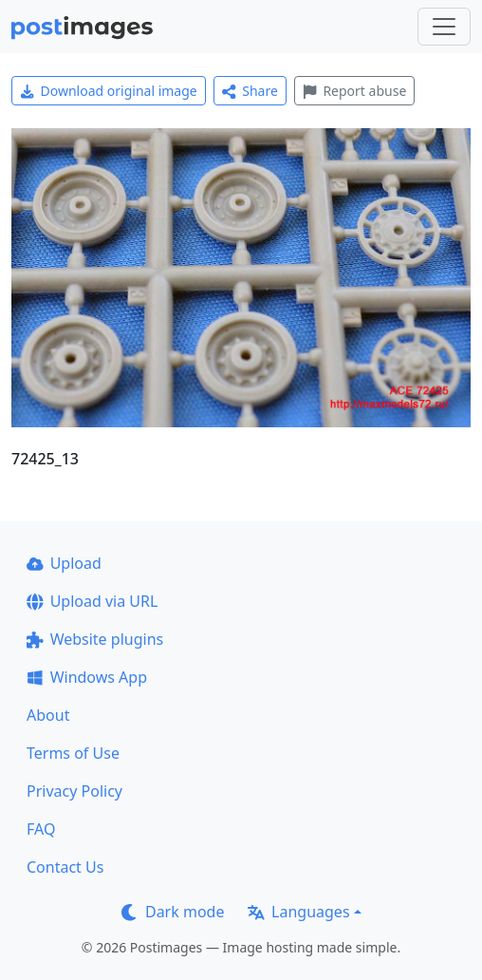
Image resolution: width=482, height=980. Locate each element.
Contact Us (65, 867)
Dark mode (173, 912)
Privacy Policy (74, 791)
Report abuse (354, 91)
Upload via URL (92, 601)
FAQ (41, 829)
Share (250, 91)
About (48, 715)
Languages (298, 912)
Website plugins (95, 639)
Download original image (109, 91)
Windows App (87, 677)
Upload (64, 563)
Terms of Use (73, 753)
